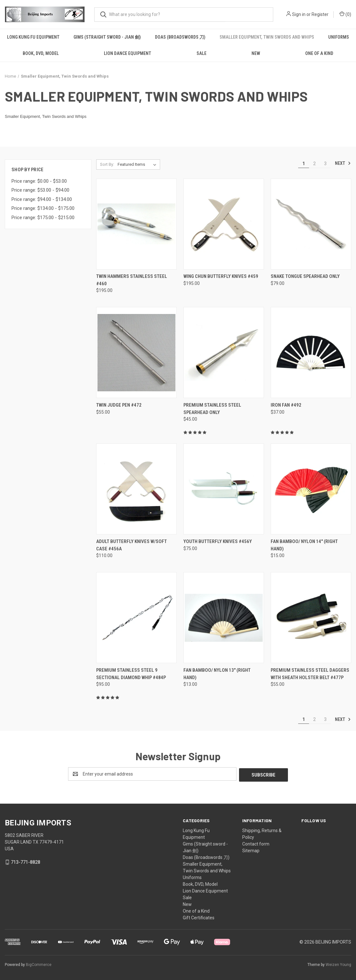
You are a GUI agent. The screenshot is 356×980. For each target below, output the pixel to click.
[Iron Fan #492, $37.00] (311, 352)
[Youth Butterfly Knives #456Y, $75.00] (224, 489)
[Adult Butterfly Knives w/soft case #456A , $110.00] (136, 489)
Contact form (256, 843)
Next (343, 163)
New (256, 53)
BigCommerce (39, 964)
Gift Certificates (199, 917)
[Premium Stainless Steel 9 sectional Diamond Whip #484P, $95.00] (136, 618)
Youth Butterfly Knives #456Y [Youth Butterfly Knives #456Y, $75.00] (218, 541)
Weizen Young (338, 964)
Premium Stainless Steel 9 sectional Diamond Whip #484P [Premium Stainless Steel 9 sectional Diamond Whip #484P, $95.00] (131, 674)
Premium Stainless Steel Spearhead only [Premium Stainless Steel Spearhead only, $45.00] (212, 409)
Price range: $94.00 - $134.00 (42, 199)
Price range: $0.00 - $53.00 (39, 181)
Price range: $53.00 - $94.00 (40, 190)
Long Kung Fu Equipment (33, 37)
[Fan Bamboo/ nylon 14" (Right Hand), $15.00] (311, 489)
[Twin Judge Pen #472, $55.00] (136, 352)
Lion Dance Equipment (128, 53)
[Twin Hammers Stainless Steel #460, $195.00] (136, 224)
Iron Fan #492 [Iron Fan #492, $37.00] (286, 405)
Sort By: (107, 164)
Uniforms (339, 37)
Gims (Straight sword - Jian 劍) (107, 37)
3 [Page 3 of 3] (325, 164)
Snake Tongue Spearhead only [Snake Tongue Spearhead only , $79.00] (305, 276)
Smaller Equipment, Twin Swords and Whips (267, 37)
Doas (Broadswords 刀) (180, 37)
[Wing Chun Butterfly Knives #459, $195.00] (224, 224)
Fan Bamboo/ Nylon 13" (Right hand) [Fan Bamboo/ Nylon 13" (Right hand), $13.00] (217, 674)
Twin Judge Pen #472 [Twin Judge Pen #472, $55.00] (119, 405)
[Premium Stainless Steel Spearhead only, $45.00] (224, 352)
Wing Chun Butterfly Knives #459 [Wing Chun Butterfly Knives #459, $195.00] (221, 276)
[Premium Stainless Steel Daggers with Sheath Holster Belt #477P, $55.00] (311, 618)
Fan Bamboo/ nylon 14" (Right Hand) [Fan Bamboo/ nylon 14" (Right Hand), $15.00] (304, 545)
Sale (201, 53)
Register (320, 14)
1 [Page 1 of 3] (304, 164)
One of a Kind (196, 910)
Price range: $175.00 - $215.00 (43, 218)
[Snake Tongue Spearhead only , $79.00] (311, 224)
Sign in (299, 14)
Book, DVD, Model (41, 53)
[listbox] (138, 165)
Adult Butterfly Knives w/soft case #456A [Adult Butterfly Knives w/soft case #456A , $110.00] (132, 545)
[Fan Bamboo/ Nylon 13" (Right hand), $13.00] (224, 618)
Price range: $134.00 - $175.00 (43, 208)
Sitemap (251, 850)
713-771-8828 (26, 861)
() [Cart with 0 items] (345, 14)
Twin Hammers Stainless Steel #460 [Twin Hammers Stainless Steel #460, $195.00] (132, 280)
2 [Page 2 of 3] (314, 164)
